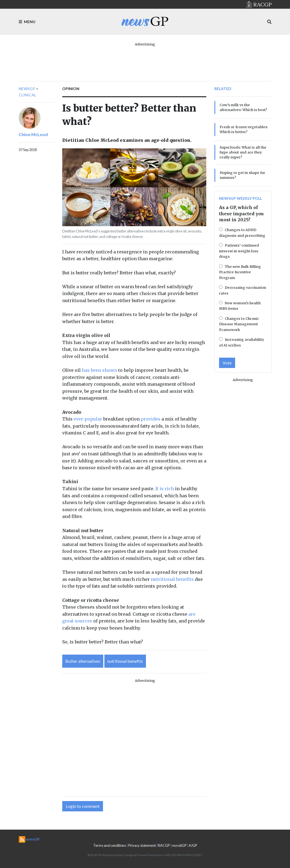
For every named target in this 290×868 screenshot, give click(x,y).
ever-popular (88, 419)
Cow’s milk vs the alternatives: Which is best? (243, 107)
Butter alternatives (83, 661)
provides (151, 419)
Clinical (27, 95)
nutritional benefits (172, 579)
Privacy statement (142, 845)
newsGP (27, 89)
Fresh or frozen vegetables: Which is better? (244, 129)
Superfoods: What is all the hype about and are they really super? (243, 152)
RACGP (164, 845)
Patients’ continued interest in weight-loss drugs (239, 251)
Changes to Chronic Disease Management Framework (239, 324)
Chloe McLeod (33, 134)
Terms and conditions (110, 845)
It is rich (165, 489)
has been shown (99, 370)
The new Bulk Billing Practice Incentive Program (240, 272)
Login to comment (83, 806)
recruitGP (179, 845)
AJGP (193, 845)
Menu (27, 22)
